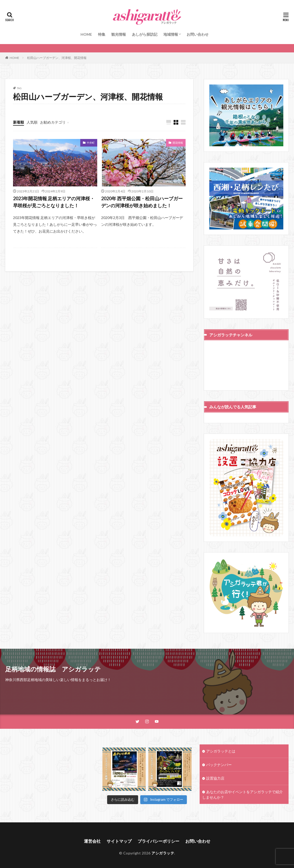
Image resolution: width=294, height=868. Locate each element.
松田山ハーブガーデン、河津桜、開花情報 (57, 58)
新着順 (19, 122)
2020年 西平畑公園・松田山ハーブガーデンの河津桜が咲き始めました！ (142, 202)
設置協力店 (215, 778)
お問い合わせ (198, 34)
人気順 (32, 122)
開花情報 (178, 143)
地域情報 (171, 34)
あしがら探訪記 (145, 34)
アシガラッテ (163, 853)
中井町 (91, 143)
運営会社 (92, 841)
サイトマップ (119, 841)
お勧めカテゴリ (53, 122)
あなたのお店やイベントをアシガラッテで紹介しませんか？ (243, 794)
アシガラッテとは (221, 751)
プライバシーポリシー (158, 841)
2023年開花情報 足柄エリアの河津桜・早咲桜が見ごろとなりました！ (54, 202)
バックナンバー (219, 765)
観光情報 (119, 34)
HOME (86, 34)
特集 (102, 34)
